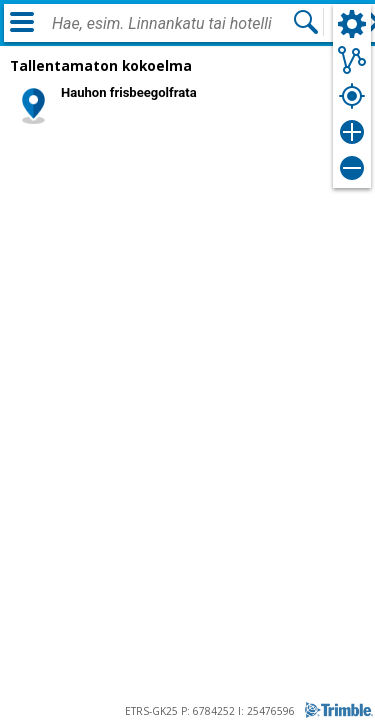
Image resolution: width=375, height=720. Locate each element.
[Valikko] (22, 22)
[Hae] (306, 22)
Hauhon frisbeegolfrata (129, 92)
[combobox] (172, 24)
